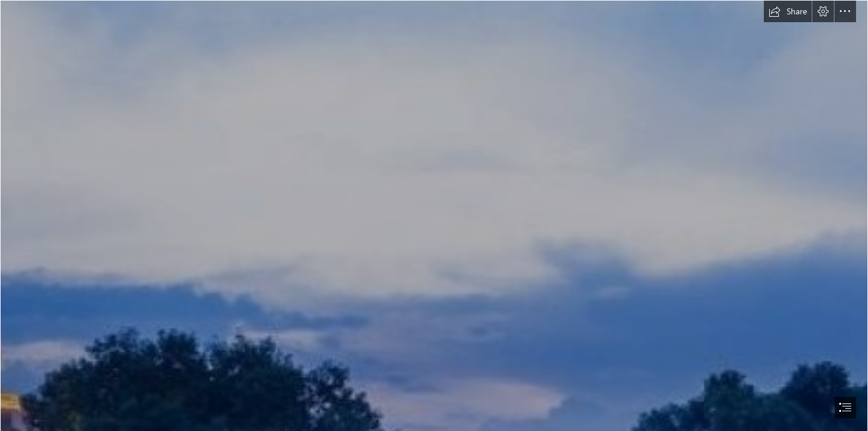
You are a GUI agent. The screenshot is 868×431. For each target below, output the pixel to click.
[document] (434, 215)
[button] (788, 11)
